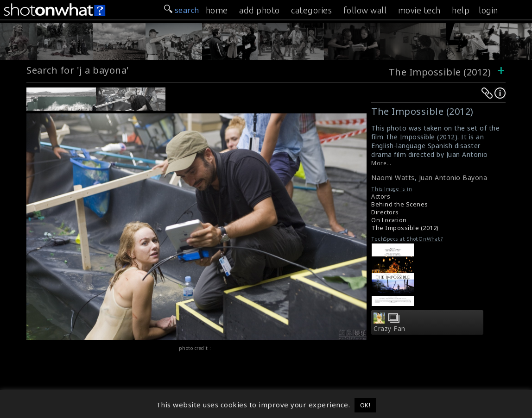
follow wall (365, 10)
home (217, 10)
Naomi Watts (393, 178)
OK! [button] (365, 405)
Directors (385, 212)
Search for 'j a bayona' (78, 70)
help (461, 10)
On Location (389, 220)
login (488, 10)
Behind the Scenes (400, 204)
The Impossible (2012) (440, 72)
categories (311, 10)
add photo (260, 10)
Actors (381, 197)
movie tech (419, 10)
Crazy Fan (389, 329)
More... (381, 163)
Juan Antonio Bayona (453, 178)
